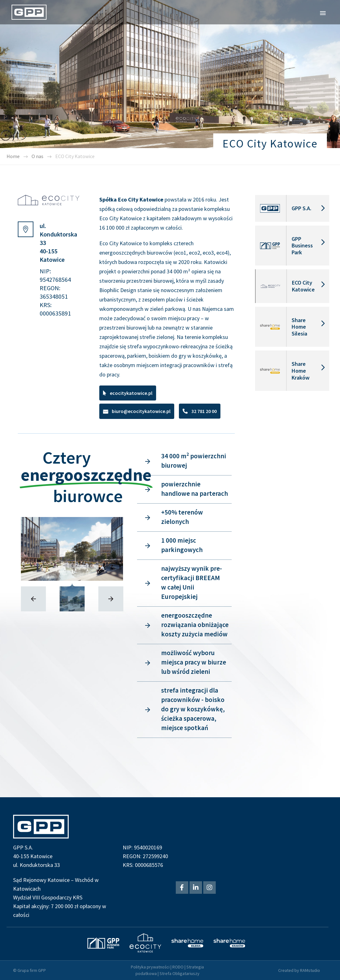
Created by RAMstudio (299, 970)
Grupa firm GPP (32, 970)
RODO (178, 967)
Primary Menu (323, 13)
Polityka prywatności (150, 967)
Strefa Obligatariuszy (180, 973)
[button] (128, 393)
